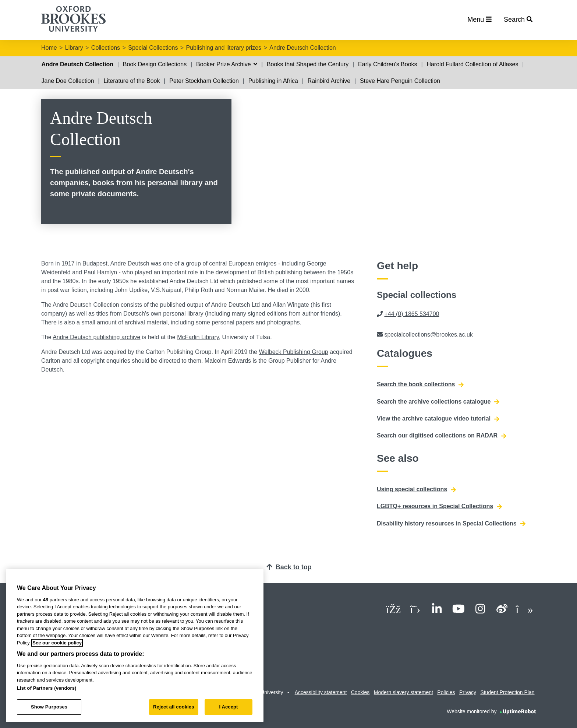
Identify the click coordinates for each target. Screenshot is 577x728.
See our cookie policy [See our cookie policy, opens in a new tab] (57, 643)
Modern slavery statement (403, 692)
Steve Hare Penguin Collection (400, 81)
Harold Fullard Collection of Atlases (472, 64)
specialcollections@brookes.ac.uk (428, 335)
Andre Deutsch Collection (303, 48)
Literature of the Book (132, 81)
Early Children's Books (387, 64)
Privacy (468, 692)
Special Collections (153, 48)
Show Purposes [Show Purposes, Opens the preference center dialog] (49, 707)
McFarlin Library (198, 337)
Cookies (360, 692)
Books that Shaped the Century (308, 64)
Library (74, 48)
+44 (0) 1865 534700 (412, 314)
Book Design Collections (155, 64)
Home (49, 48)
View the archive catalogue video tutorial (438, 419)
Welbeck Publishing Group (293, 352)
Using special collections (416, 489)
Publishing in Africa (273, 81)
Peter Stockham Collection (204, 81)
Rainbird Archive (329, 81)
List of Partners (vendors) (47, 688)
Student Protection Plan (507, 692)
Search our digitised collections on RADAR (442, 436)
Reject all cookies (174, 707)
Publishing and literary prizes (224, 48)
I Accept (228, 707)
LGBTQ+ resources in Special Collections (439, 506)
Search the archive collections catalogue (438, 402)
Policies (446, 692)
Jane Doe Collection (68, 81)
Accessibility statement (321, 692)
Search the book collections (420, 384)
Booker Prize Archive (227, 64)
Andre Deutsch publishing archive (96, 337)
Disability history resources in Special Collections (451, 524)
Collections (106, 48)
